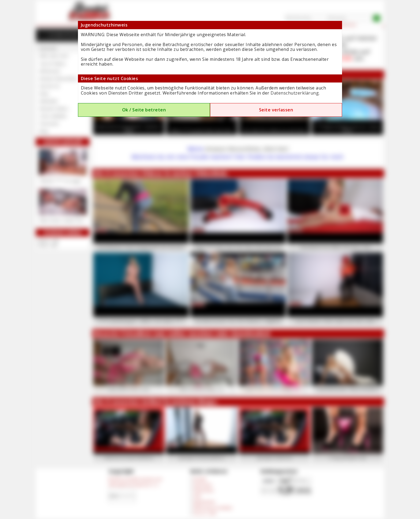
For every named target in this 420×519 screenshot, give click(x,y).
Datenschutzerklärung (295, 93)
